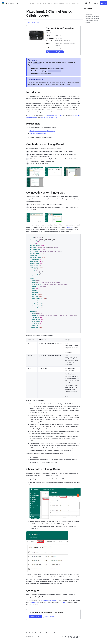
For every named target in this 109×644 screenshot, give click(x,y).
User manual (70, 227)
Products (31, 3)
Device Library (72, 3)
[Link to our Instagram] (74, 637)
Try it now (104, 3)
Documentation (39, 633)
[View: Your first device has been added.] (35, 182)
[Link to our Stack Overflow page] (68, 637)
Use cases (49, 633)
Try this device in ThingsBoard (55, 52)
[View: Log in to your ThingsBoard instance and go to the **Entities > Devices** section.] (35, 172)
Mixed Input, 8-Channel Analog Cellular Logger (42, 131)
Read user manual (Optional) (38, 133)
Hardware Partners (49, 616)
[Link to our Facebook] (71, 637)
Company (56, 3)
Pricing (96, 3)
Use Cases (43, 3)
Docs (66, 3)
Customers (50, 3)
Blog (78, 3)
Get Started (30, 633)
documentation (49, 600)
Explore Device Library (36, 616)
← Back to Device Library (32, 22)
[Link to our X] (80, 637)
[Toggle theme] (86, 3)
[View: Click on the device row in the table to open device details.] (35, 217)
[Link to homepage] (10, 3)
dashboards (35, 603)
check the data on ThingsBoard (49, 118)
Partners (62, 3)
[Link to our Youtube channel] (65, 637)
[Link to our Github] (63, 637)
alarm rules (64, 603)
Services (37, 3)
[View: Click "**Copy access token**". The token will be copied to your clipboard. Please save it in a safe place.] (53, 217)
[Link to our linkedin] (77, 637)
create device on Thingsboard (53, 116)
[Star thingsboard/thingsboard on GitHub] (17, 3)
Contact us (69, 633)
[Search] (89, 3)
